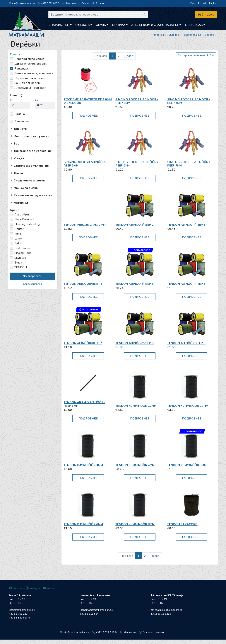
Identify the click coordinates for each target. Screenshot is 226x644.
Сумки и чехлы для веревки (34, 73)
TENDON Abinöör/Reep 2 (135, 225)
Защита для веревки (29, 83)
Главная (159, 35)
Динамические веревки (31, 64)
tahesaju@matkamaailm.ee (167, 610)
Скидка (20, 114)
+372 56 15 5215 (161, 614)
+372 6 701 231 (18, 614)
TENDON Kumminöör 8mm (135, 524)
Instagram (34, 588)
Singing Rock (23, 253)
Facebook (17, 588)
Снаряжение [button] (59, 25)
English (213, 3)
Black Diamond (24, 219)
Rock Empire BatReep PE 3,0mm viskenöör (88, 101)
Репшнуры (22, 69)
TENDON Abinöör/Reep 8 (135, 343)
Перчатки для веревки (30, 78)
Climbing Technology (28, 224)
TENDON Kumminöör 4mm (135, 465)
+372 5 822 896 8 (48, 3)
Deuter (19, 229)
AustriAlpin (22, 215)
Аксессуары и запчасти (30, 88)
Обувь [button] (101, 25)
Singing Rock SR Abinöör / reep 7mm (189, 164)
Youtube (50, 588)
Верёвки (210, 35)
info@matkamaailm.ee (22, 3)
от (11, 100)
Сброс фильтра (32, 284)
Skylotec (20, 258)
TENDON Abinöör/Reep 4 (83, 284)
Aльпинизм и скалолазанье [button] (155, 25)
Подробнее (88, 116)
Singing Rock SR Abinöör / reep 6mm (137, 164)
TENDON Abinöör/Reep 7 (83, 343)
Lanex (18, 239)
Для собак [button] (194, 25)
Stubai (18, 263)
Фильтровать (32, 276)
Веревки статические (29, 59)
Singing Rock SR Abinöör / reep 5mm (85, 164)
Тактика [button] (119, 25)
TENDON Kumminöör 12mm (188, 406)
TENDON (21, 267)
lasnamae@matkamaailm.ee (96, 610)
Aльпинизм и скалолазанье (184, 35)
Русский (202, 3)
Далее (129, 56)
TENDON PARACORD (182, 524)
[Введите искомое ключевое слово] (98, 15)
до (36, 100)
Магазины (69, 3)
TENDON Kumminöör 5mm (187, 465)
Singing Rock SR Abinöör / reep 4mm (189, 101)
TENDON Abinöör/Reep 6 (186, 284)
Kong (18, 234)
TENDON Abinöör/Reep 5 (135, 284)
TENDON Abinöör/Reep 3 (186, 225)
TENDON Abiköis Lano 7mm (85, 225)
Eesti (193, 3)
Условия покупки (151, 632)
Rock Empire (23, 248)
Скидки (84, 3)
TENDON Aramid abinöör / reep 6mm (84, 404)
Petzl (18, 243)
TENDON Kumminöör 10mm (136, 406)
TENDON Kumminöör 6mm (83, 524)
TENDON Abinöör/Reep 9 (186, 343)
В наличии (22, 121)
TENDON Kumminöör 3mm (83, 465)
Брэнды (98, 3)
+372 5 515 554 (89, 614)
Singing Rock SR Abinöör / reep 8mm (137, 101)
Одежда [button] (83, 25)
